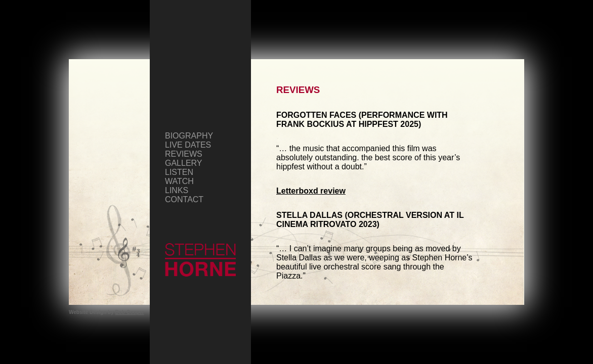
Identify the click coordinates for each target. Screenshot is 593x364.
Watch (179, 181)
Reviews (184, 154)
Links (177, 190)
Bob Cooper (130, 312)
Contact (184, 199)
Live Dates (188, 145)
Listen (179, 172)
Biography (189, 136)
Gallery (184, 163)
